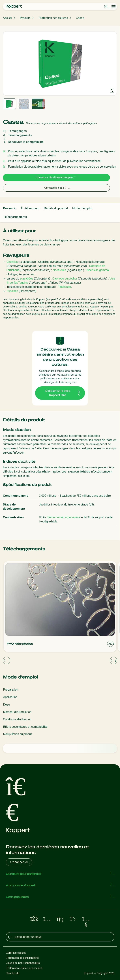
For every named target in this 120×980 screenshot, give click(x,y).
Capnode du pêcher (65, 279)
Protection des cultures (53, 18)
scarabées (27, 279)
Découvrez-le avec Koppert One (63, 393)
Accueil (7, 18)
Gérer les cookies (16, 953)
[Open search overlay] (106, 7)
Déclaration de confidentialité (22, 958)
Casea (80, 18)
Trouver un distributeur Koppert (56, 178)
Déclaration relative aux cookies (24, 968)
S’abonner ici (20, 862)
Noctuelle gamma (98, 270)
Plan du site (13, 973)
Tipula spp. (65, 287)
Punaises (12, 291)
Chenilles (12, 262)
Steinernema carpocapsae (63, 517)
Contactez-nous (56, 188)
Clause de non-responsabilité (23, 963)
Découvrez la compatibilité (23, 142)
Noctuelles (60, 270)
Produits (25, 18)
